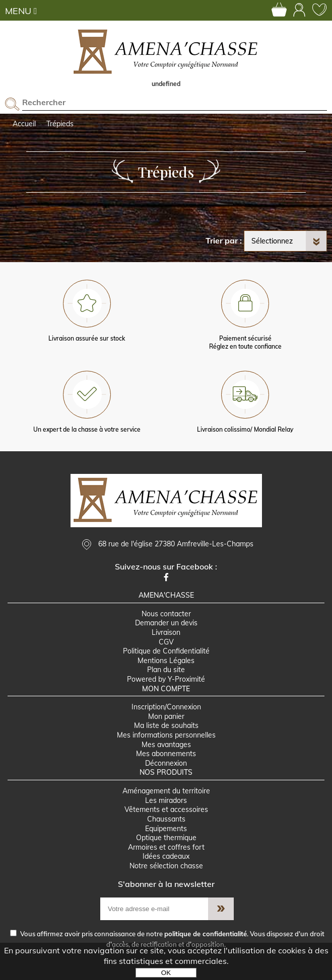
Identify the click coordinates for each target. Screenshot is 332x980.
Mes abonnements (166, 754)
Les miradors (166, 800)
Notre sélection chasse (166, 866)
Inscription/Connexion (166, 707)
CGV (166, 642)
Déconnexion (166, 763)
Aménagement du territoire (166, 791)
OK (166, 973)
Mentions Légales (166, 661)
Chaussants (166, 819)
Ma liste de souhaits (166, 725)
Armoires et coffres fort (166, 847)
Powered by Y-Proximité (166, 679)
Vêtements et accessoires (166, 809)
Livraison (166, 632)
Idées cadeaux (166, 856)
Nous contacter (166, 614)
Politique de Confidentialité (166, 651)
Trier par (222, 240)
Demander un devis (166, 623)
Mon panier (166, 716)
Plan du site (166, 670)
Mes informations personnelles (166, 735)
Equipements (166, 829)
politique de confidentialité (206, 934)
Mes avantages (166, 745)
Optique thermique (166, 838)
